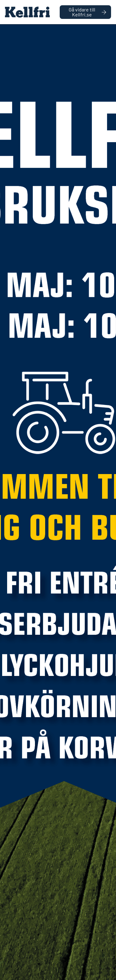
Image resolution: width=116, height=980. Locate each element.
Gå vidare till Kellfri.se (87, 12)
